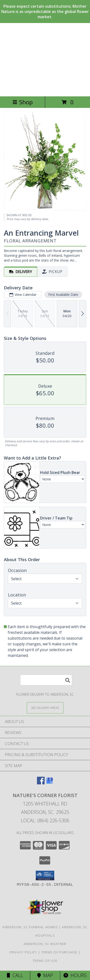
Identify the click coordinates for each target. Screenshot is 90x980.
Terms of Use (45, 961)
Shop (23, 102)
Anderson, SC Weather (45, 944)
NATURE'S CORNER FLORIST (45, 60)
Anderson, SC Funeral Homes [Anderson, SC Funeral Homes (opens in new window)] (30, 927)
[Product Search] (46, 680)
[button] (45, 875)
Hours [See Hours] (75, 975)
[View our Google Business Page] (49, 783)
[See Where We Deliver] (45, 708)
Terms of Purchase (59, 952)
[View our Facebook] (41, 783)
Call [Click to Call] (15, 975)
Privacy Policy (23, 952)
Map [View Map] (45, 975)
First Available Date (63, 295)
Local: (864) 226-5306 (45, 820)
